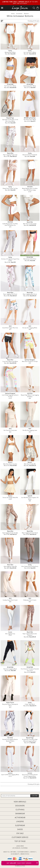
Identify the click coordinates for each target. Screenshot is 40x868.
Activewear (20, 817)
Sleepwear (20, 825)
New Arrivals (20, 802)
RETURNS (13, 852)
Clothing (20, 810)
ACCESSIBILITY (15, 854)
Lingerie (20, 821)
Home (13, 14)
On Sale (20, 833)
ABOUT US (6, 852)
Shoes (20, 829)
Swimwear (20, 814)
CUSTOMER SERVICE (23, 852)
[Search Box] (34, 8)
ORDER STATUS (25, 854)
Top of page (20, 841)
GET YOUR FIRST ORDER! (23, 863)
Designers (20, 806)
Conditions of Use (20, 866)
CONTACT (33, 852)
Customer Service (20, 837)
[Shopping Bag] (38, 8)
